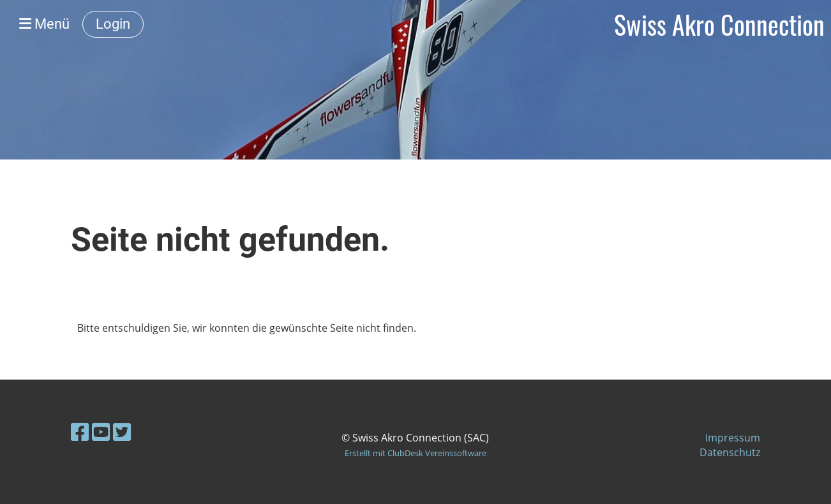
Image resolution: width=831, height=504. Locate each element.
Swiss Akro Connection (719, 24)
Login (113, 24)
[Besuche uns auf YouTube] (101, 432)
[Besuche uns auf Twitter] (122, 432)
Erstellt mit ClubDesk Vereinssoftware (415, 453)
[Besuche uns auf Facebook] (80, 432)
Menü (44, 24)
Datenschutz (730, 452)
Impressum (733, 438)
